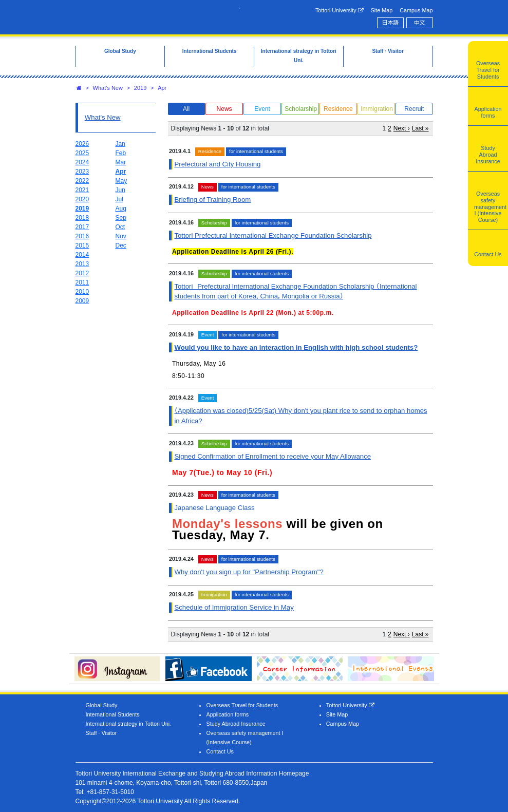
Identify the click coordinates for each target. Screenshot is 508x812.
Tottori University (340, 11)
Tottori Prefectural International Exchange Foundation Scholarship (273, 235)
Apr (162, 88)
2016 (82, 236)
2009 (82, 301)
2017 (82, 227)
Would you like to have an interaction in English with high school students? (296, 347)
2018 (82, 218)
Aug (121, 209)
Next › (402, 128)
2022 (82, 181)
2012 (82, 273)
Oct (120, 227)
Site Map (382, 10)
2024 (82, 162)
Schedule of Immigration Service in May (234, 607)
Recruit (414, 109)
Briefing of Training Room (212, 200)
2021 (82, 190)
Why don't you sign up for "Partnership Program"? (249, 572)
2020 (82, 199)
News (224, 109)
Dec (121, 246)
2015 (82, 246)
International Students (113, 714)
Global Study (102, 705)
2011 (82, 282)
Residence (338, 109)
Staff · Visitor (101, 733)
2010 (82, 292)
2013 (82, 264)
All (186, 109)
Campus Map (416, 10)
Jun (120, 190)
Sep (121, 218)
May (121, 181)
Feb (121, 153)
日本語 (390, 23)
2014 (82, 255)
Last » (420, 128)
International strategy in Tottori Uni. (129, 724)
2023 (82, 172)
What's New (108, 88)
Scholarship (301, 109)
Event (262, 109)
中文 (420, 23)
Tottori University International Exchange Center (158, 16)
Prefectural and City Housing (217, 164)
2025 (82, 153)
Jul (119, 199)
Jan (120, 144)
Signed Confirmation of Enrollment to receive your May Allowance (272, 456)
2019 (140, 88)
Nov (121, 236)
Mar (121, 162)
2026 (82, 144)
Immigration (377, 109)
